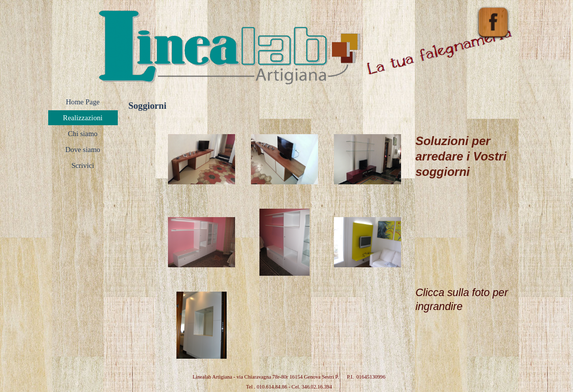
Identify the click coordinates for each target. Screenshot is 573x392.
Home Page (83, 102)
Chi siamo (83, 134)
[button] (202, 159)
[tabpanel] (468, 216)
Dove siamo (82, 150)
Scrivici (83, 165)
